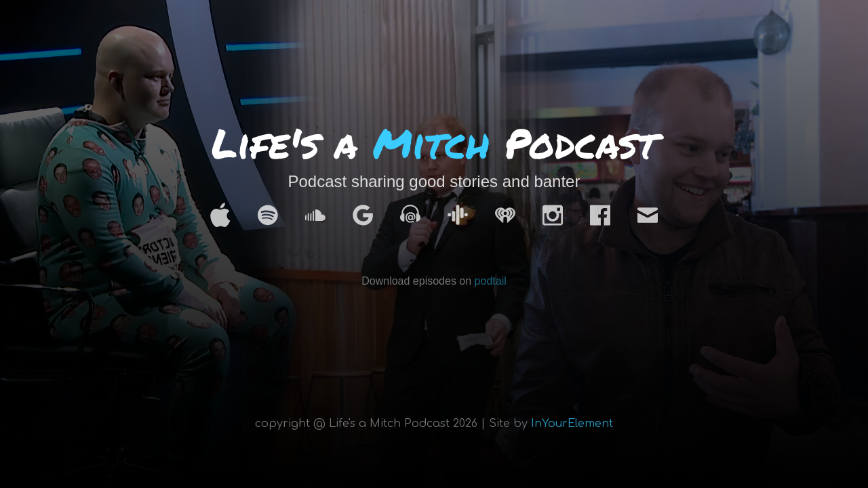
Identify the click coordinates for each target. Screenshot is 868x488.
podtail (491, 281)
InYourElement (572, 424)
